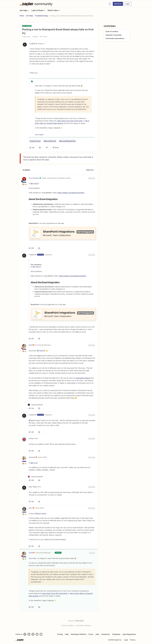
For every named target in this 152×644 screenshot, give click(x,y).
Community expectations (115, 38)
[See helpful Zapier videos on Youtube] (41, 634)
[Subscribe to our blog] (33, 634)
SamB (31, 345)
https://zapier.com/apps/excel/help (71, 193)
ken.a (31, 508)
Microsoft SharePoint (67, 141)
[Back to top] (148, 623)
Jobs (97, 634)
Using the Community (113, 35)
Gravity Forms (35, 141)
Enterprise (106, 634)
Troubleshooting (41, 16)
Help (67, 634)
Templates (116, 634)
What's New (54, 10)
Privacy (133, 640)
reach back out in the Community (70, 121)
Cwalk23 (32, 44)
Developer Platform (79, 634)
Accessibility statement (83, 625)
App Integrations (129, 634)
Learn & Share (38, 10)
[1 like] (35, 405)
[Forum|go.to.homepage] (37, 4)
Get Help (25, 10)
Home (22, 16)
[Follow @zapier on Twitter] (37, 634)
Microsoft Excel (50, 141)
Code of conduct (112, 31)
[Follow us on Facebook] (25, 634)
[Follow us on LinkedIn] (29, 634)
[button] (118, 4)
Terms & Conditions (68, 625)
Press (91, 634)
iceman (31, 438)
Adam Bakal (33, 487)
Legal (126, 640)
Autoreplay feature (83, 378)
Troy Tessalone (34, 178)
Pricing (60, 634)
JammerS (32, 457)
